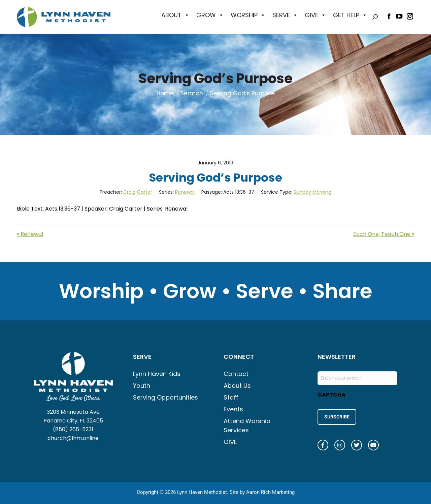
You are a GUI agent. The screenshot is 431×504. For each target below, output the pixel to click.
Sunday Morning (312, 192)
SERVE (285, 15)
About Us (237, 386)
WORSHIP (248, 15)
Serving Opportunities (165, 397)
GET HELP (350, 15)
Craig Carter (138, 192)
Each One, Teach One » (384, 234)
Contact (236, 374)
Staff (231, 397)
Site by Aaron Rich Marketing (262, 491)
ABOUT (175, 15)
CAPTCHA (331, 395)
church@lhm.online (73, 438)
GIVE (316, 15)
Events (233, 409)
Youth (142, 386)
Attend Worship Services (247, 426)
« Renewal (30, 234)
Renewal (185, 192)
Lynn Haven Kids (157, 374)
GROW (210, 15)
